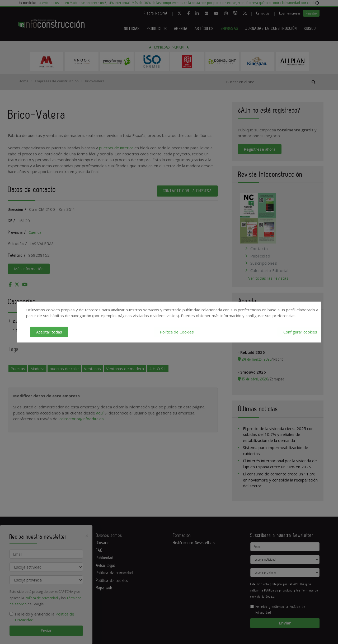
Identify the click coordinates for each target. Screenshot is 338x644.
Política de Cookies (177, 332)
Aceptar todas (49, 332)
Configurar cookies (300, 332)
